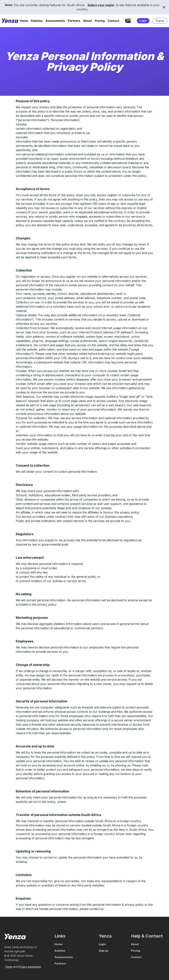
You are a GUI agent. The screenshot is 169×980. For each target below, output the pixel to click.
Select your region (101, 5)
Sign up (103, 951)
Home (24, 21)
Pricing (100, 21)
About (88, 21)
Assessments (55, 21)
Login (143, 21)
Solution (37, 21)
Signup (160, 21)
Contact (113, 21)
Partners (74, 21)
